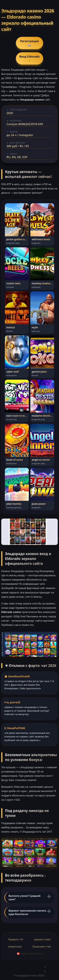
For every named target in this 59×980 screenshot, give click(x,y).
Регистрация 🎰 (29, 43)
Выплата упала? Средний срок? (24, 898)
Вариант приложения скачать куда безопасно (27, 912)
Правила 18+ (16, 939)
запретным (15, 946)
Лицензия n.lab (42, 946)
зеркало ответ (42, 939)
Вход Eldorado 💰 (29, 58)
